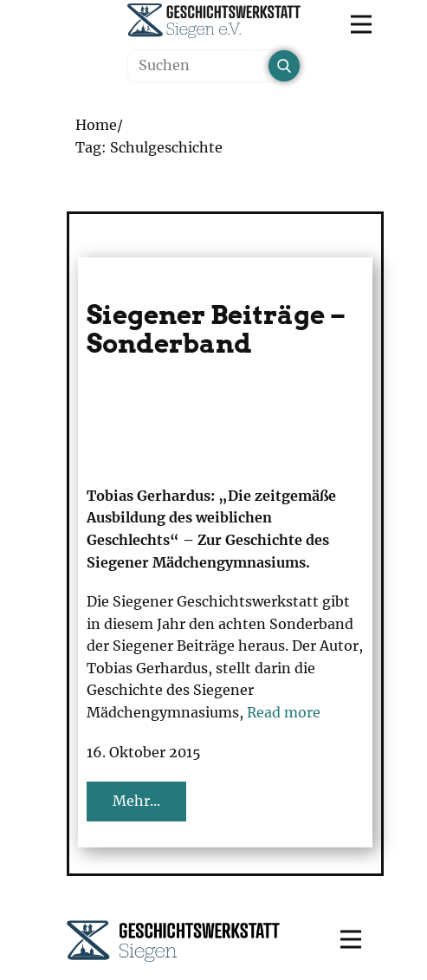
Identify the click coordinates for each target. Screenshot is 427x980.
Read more (284, 712)
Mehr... (136, 801)
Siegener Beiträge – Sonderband (216, 329)
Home (96, 125)
